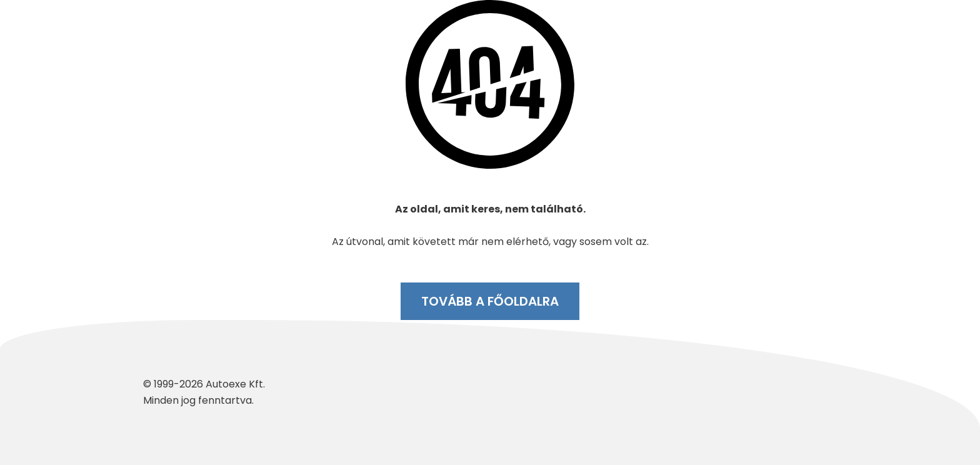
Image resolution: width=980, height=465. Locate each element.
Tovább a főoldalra (490, 301)
